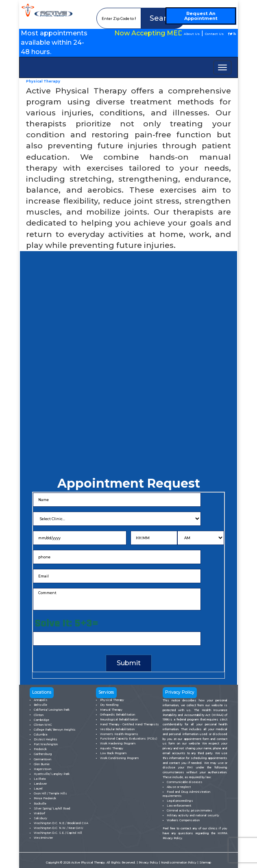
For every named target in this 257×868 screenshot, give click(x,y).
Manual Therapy (111, 710)
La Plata (40, 779)
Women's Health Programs (119, 734)
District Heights (46, 739)
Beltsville (40, 705)
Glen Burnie (42, 764)
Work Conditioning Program (119, 758)
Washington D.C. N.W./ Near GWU (59, 828)
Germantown (42, 759)
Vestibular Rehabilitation (117, 729)
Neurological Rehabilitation (119, 719)
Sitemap (205, 863)
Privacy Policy (149, 863)
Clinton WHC (43, 725)
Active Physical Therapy (88, 863)
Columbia (40, 735)
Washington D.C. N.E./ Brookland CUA (61, 823)
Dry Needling (109, 705)
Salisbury (40, 818)
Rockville (40, 804)
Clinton (39, 715)
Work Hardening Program (118, 743)
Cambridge (41, 720)
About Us (192, 34)
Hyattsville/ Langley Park (52, 774)
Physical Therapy (112, 700)
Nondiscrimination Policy (179, 863)
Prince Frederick (45, 798)
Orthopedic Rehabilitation (118, 715)
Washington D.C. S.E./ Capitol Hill (58, 833)
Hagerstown (42, 769)
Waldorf (39, 813)
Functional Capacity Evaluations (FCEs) (129, 739)
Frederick (40, 749)
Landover (40, 784)
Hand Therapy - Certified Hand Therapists (130, 724)
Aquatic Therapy (112, 748)
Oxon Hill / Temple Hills (50, 793)
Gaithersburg (43, 754)
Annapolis (41, 700)
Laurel (38, 789)
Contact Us (214, 34)
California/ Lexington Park (52, 710)
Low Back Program (113, 753)
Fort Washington (46, 744)
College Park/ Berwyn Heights (55, 730)
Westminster (43, 838)
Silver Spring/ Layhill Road (52, 808)
